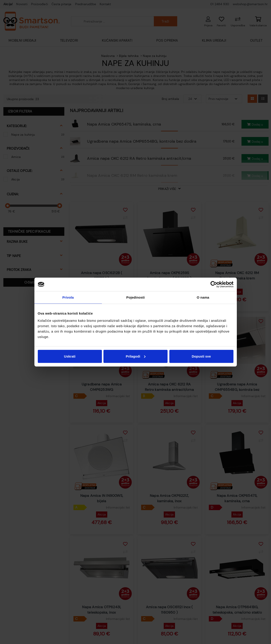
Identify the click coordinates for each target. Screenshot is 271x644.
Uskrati (70, 356)
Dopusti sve (201, 356)
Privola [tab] (68, 297)
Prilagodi (136, 356)
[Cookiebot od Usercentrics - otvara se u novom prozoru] (214, 284)
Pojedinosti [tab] (136, 297)
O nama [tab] (203, 297)
